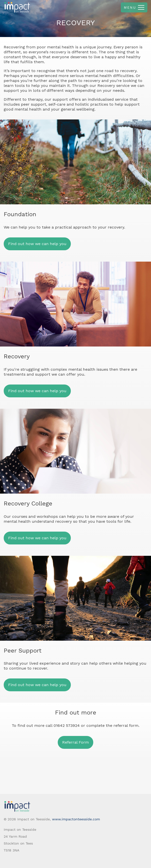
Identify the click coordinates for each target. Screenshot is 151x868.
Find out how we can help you (37, 244)
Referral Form (75, 742)
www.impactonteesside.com (76, 819)
